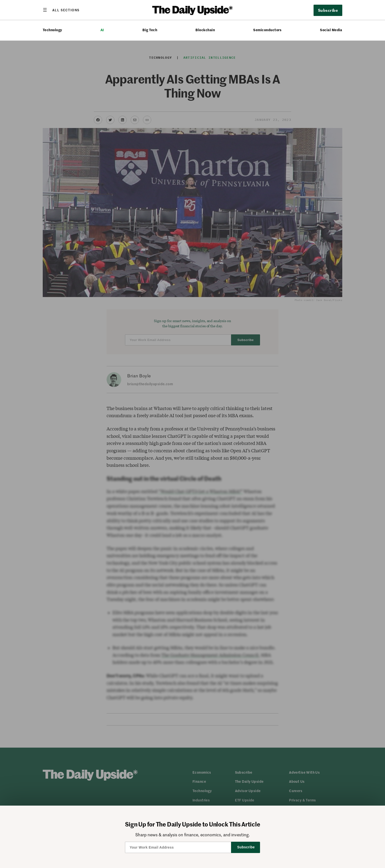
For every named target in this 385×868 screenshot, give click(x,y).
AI (102, 30)
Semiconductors (267, 30)
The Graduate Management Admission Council (210, 655)
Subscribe (328, 10)
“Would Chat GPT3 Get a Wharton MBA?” (200, 491)
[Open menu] (61, 10)
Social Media (331, 30)
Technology (52, 30)
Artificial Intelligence (210, 58)
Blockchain (205, 30)
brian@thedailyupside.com (150, 384)
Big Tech (150, 30)
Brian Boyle (139, 376)
